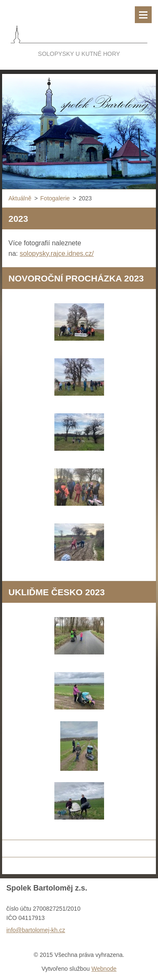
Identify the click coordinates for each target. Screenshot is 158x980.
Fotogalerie (55, 198)
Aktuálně (20, 198)
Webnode (104, 969)
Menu (143, 15)
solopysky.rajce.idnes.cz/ (57, 254)
